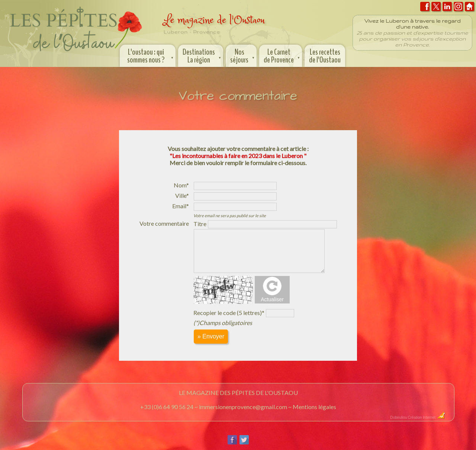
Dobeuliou (398, 417)
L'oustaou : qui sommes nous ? (151, 55)
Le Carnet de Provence (282, 55)
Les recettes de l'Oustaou (325, 56)
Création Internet (427, 417)
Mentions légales (314, 407)
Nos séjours (243, 55)
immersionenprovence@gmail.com (243, 407)
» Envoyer (211, 336)
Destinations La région (202, 55)
